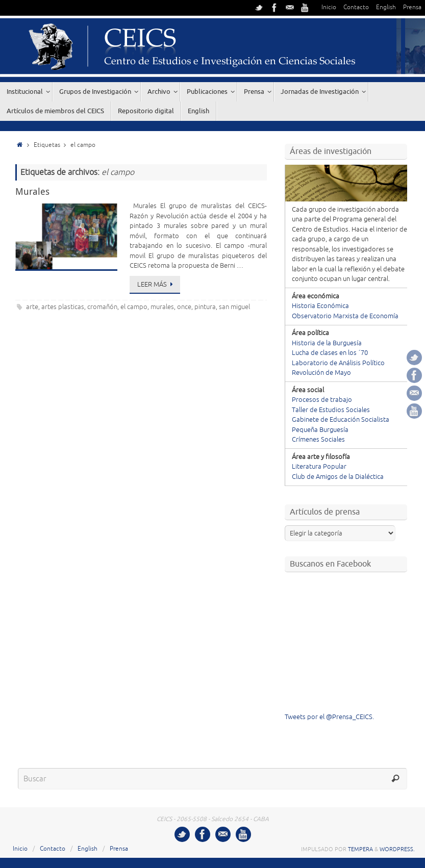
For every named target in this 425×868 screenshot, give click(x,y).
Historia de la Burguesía (327, 343)
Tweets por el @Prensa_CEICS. (329, 717)
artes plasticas (63, 307)
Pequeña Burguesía (320, 430)
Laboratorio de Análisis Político (338, 363)
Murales (32, 191)
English (386, 7)
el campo (134, 307)
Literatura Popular (319, 467)
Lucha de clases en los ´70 (330, 353)
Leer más (157, 285)
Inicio (329, 7)
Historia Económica (320, 306)
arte (32, 307)
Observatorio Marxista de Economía (345, 316)
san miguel (234, 307)
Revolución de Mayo (321, 373)
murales (162, 307)
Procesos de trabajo (322, 400)
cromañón (102, 307)
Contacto (356, 7)
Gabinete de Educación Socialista (341, 420)
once (184, 307)
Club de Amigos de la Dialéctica (338, 477)
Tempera (360, 849)
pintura (205, 307)
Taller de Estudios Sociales (331, 410)
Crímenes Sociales (318, 440)
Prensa (412, 7)
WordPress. (397, 849)
